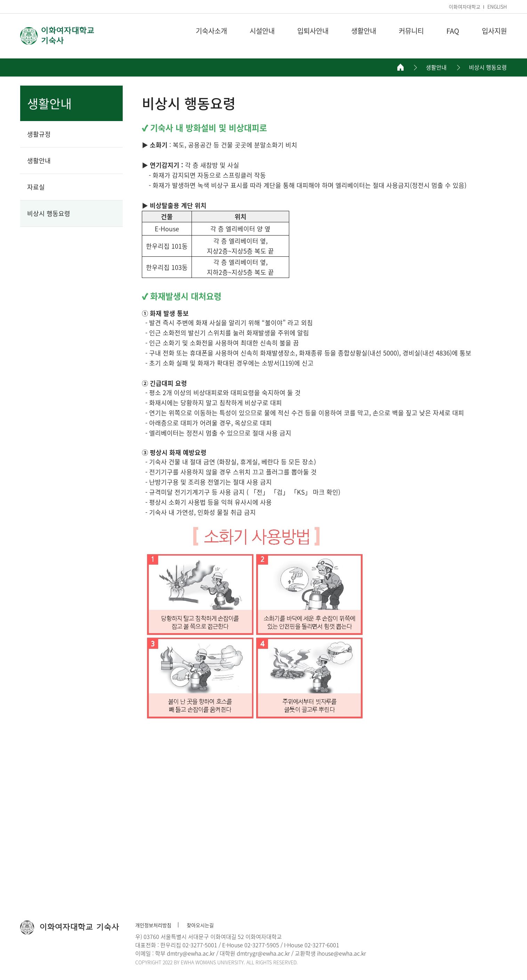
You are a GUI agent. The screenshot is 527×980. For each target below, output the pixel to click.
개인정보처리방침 (153, 925)
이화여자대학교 (465, 7)
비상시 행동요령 (488, 67)
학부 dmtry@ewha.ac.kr (185, 953)
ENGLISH (497, 7)
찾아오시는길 (200, 925)
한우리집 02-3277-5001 (189, 945)
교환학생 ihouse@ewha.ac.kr (330, 953)
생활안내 (436, 67)
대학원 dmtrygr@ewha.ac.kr (255, 953)
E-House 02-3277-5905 (251, 945)
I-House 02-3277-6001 (312, 945)
